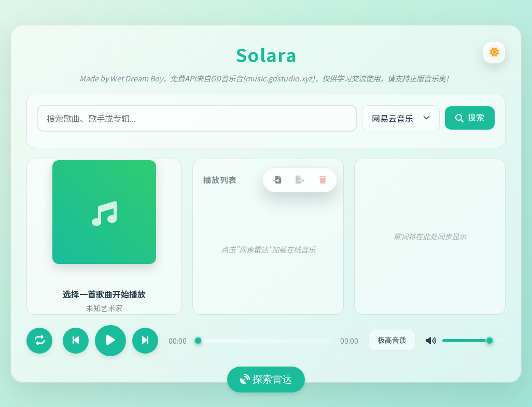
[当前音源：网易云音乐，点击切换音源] (401, 118)
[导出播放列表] (300, 180)
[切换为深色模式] (494, 52)
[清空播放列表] (323, 180)
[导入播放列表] (277, 180)
